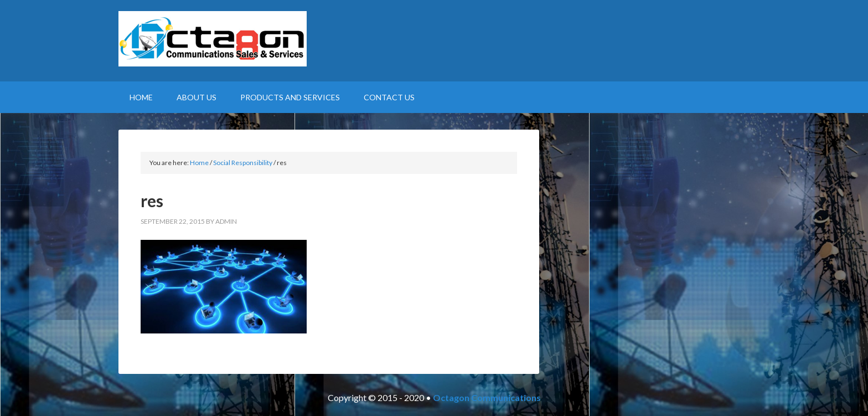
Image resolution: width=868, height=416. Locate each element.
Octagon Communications (487, 397)
